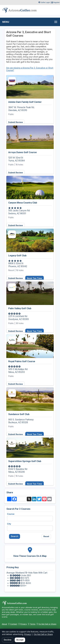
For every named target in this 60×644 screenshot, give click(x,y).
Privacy (24, 624)
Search (15, 536)
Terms (33, 624)
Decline (8, 640)
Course (11, 514)
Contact (14, 624)
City (9, 524)
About (4, 624)
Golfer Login (45, 2)
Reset (46, 536)
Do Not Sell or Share (47, 624)
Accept (20, 640)
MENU (6, 22)
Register (56, 2)
